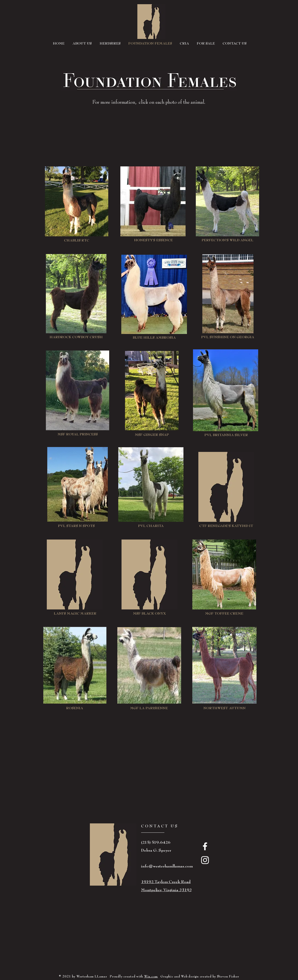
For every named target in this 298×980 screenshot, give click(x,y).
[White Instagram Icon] (205, 860)
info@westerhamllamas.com (167, 866)
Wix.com (151, 976)
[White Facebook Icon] (205, 846)
